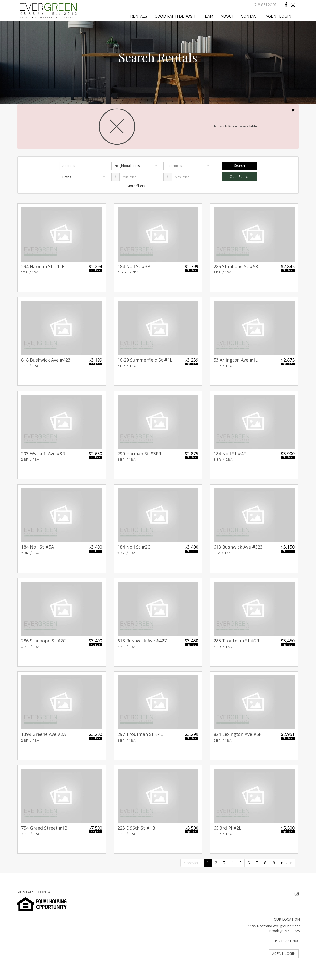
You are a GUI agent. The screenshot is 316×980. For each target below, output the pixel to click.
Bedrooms (188, 166)
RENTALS (139, 16)
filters (141, 186)
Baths (84, 177)
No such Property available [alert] (158, 127)
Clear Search (240, 176)
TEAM (208, 16)
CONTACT (250, 16)
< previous (192, 863)
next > (286, 863)
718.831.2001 (265, 5)
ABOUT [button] (227, 16)
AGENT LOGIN (278, 16)
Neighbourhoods (136, 166)
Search (239, 166)
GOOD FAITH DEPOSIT (175, 16)
